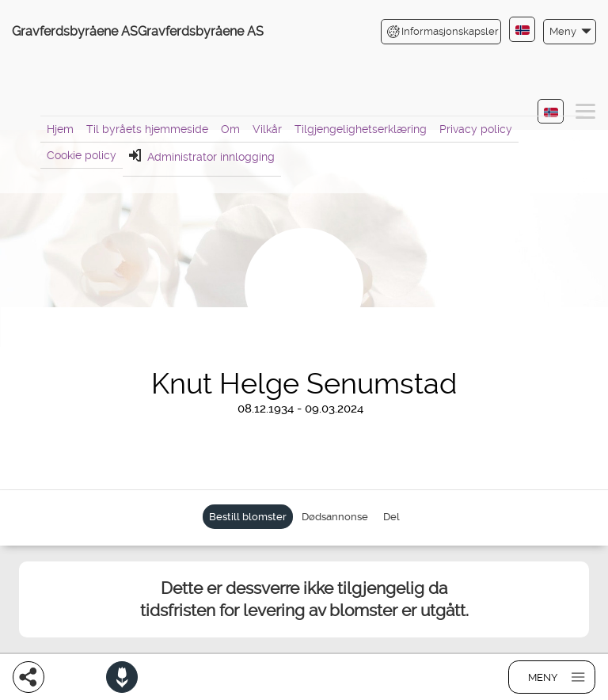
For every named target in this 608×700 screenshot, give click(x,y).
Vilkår (267, 129)
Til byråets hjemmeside (147, 129)
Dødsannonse (335, 517)
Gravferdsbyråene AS (75, 31)
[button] (570, 31)
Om (230, 129)
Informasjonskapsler (443, 32)
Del (391, 517)
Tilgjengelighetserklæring (361, 129)
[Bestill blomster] (122, 677)
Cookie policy (82, 155)
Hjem (60, 129)
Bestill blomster (248, 517)
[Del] (28, 677)
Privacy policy (476, 129)
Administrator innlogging (202, 156)
